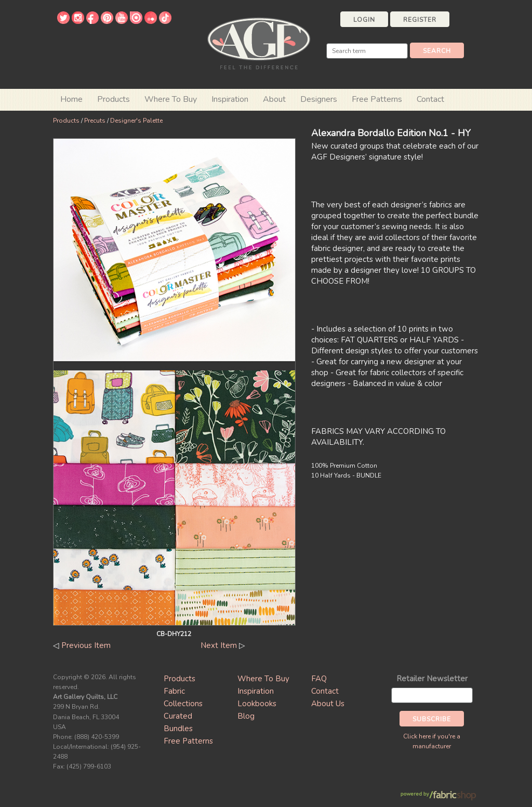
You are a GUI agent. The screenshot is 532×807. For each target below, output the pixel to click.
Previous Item (86, 645)
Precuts (95, 121)
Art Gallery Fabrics (259, 42)
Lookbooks (257, 704)
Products (66, 121)
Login (364, 20)
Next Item (219, 645)
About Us (328, 704)
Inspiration (230, 99)
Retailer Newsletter (432, 679)
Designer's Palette (136, 121)
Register (420, 20)
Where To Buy (263, 679)
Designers (319, 99)
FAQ (319, 679)
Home (71, 99)
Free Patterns (377, 99)
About (274, 99)
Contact (430, 99)
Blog (246, 716)
